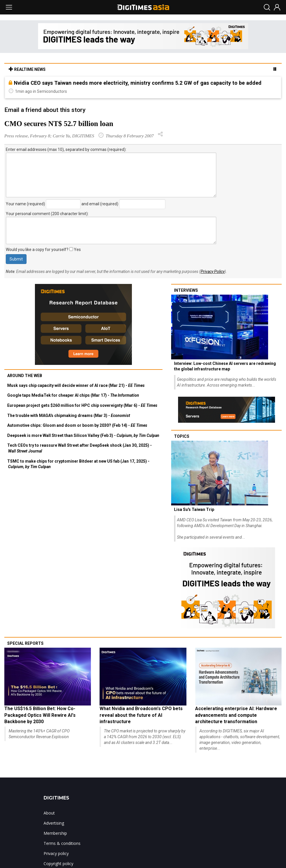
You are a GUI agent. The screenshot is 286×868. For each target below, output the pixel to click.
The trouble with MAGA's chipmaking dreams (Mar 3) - (69, 415)
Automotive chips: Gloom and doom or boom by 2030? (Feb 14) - (77, 425)
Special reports (25, 643)
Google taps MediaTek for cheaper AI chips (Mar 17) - (73, 395)
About (49, 813)
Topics (182, 436)
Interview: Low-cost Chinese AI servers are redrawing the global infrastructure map (225, 366)
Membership (55, 833)
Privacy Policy (213, 272)
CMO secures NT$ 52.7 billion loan (59, 124)
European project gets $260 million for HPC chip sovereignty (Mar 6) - (82, 405)
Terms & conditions (62, 843)
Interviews (186, 290)
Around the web (25, 376)
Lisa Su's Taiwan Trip (194, 509)
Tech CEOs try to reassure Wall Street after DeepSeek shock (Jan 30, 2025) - (80, 448)
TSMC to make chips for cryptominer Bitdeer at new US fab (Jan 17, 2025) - (78, 464)
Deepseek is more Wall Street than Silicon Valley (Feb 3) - (83, 435)
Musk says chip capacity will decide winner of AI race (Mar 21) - (76, 385)
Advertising (54, 823)
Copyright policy (58, 864)
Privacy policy (56, 853)
